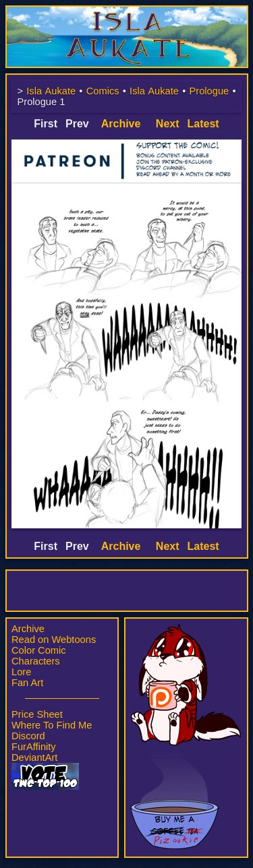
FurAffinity (34, 747)
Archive (28, 629)
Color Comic (39, 650)
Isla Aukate (127, 12)
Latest (203, 124)
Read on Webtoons (54, 640)
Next (168, 124)
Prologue (209, 91)
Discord (28, 736)
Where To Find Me (52, 725)
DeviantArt (34, 757)
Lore (21, 672)
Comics (103, 91)
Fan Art (27, 683)
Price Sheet (37, 714)
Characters (36, 661)
